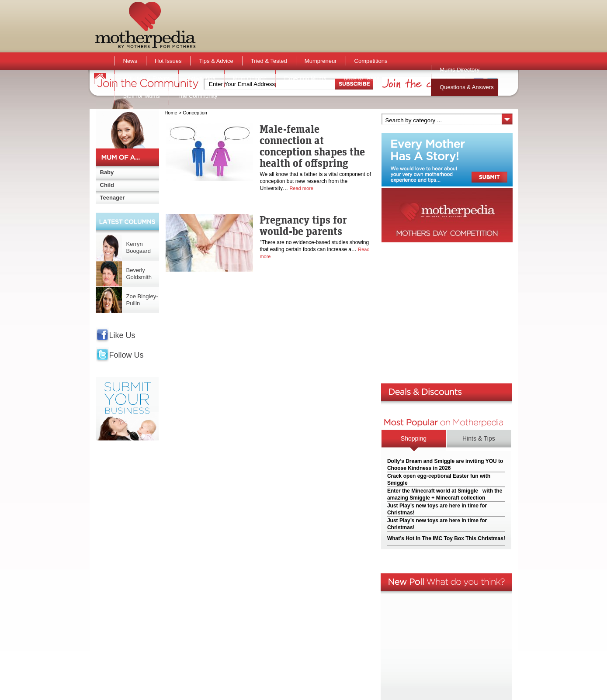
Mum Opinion (250, 78)
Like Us (122, 335)
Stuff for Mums (142, 96)
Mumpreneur (321, 61)
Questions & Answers (467, 87)
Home (171, 113)
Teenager (113, 198)
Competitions (371, 61)
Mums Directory (460, 70)
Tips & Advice (216, 61)
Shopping (414, 438)
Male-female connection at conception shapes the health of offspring (312, 146)
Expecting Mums (305, 78)
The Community (198, 96)
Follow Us (127, 355)
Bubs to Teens (361, 78)
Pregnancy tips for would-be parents (303, 225)
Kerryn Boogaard (139, 247)
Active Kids (201, 78)
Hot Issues (168, 61)
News (130, 61)
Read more (301, 188)
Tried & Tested (269, 61)
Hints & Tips (479, 438)
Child (107, 185)
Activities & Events (147, 78)
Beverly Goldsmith (139, 274)
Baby (107, 172)
